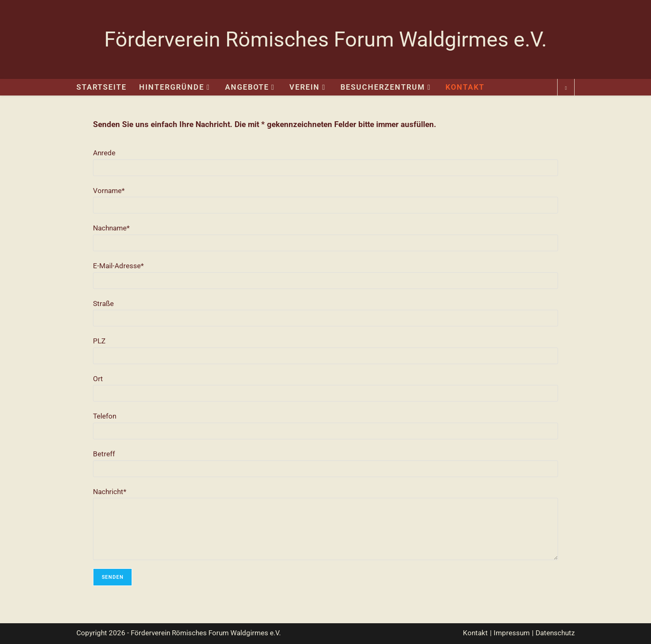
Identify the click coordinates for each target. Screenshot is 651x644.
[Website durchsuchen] (566, 88)
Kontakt (475, 633)
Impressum (512, 633)
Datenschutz (555, 633)
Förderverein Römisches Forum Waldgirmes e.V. (325, 39)
